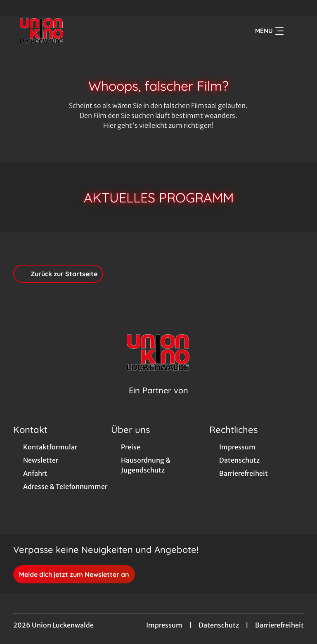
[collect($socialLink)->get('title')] (15, 8)
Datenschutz (219, 626)
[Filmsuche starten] (296, 31)
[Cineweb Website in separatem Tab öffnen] (158, 402)
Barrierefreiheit (279, 626)
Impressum (164, 626)
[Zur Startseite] (71, 31)
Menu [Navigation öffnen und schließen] (269, 31)
